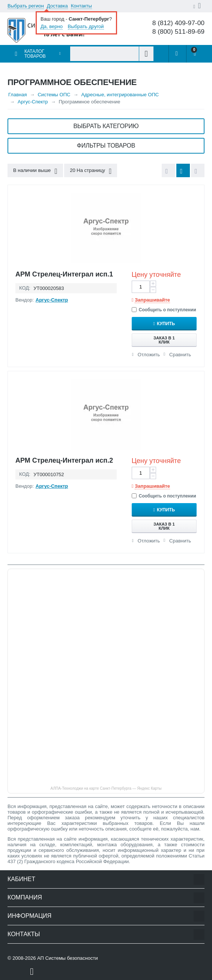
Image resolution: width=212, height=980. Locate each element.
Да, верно (52, 26)
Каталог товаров (35, 54)
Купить (166, 324)
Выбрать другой (86, 26)
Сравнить (180, 355)
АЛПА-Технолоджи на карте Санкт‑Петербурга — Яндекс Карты (106, 788)
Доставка (57, 6)
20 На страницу (91, 171)
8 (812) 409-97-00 (178, 23)
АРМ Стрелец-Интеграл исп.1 (64, 274)
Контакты (81, 6)
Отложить (149, 355)
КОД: (25, 288)
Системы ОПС (54, 95)
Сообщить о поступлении (164, 310)
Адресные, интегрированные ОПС (120, 95)
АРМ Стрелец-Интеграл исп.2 (64, 460)
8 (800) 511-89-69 (178, 32)
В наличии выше (35, 171)
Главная (17, 95)
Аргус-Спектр (33, 102)
